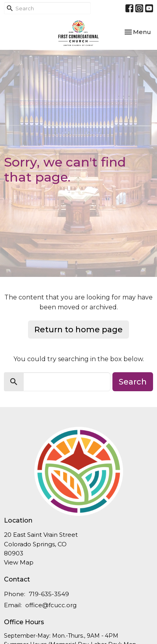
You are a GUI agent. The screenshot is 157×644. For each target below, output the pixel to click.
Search (133, 382)
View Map (19, 562)
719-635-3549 (49, 594)
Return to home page (78, 330)
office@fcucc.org (51, 605)
